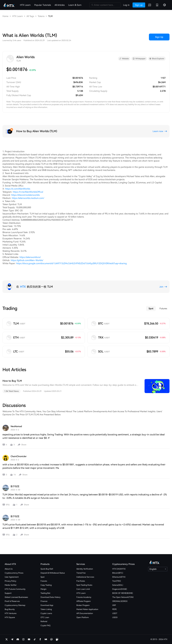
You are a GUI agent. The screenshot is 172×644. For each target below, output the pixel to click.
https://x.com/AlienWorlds (18, 189)
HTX (23, 287)
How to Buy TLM (12, 381)
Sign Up (159, 37)
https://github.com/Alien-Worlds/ (27, 260)
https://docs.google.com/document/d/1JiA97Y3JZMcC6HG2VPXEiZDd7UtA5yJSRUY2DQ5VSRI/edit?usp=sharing (71, 263)
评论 (8, 505)
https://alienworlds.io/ (30, 257)
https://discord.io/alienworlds (25, 195)
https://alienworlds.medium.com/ (28, 198)
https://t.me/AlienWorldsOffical (28, 192)
